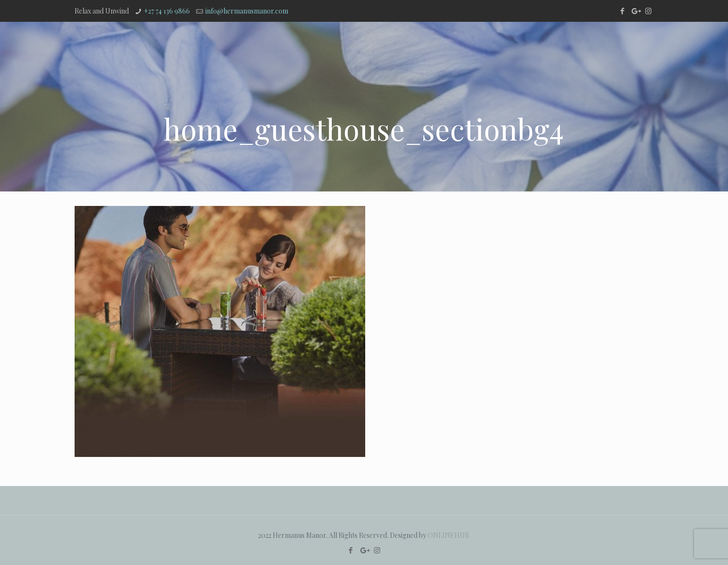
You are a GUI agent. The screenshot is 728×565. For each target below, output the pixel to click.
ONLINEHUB (449, 535)
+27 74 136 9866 (167, 11)
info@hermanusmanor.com (247, 11)
